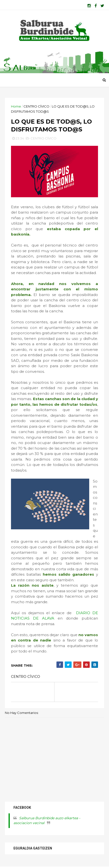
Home (16, 106)
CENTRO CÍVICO (36, 106)
